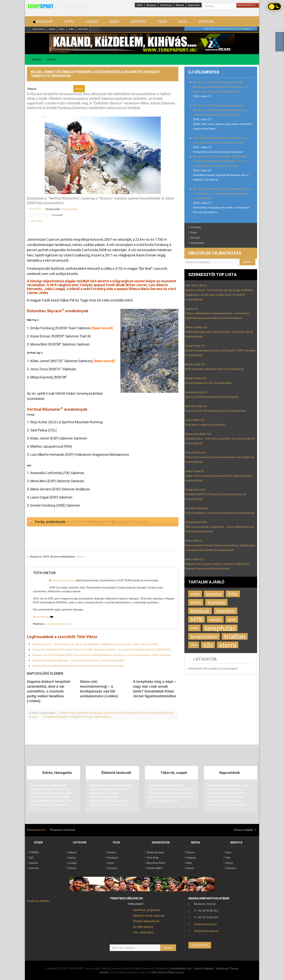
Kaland (72, 852)
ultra (194, 645)
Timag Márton (195, 490)
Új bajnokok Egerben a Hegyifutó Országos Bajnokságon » (78, 717)
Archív (81, 556)
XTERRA (34, 852)
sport (232, 619)
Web (189, 863)
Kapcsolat (194, 5)
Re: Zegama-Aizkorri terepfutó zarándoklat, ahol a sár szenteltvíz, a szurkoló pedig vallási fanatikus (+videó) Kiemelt (222, 193)
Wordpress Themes (227, 968)
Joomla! (104, 972)
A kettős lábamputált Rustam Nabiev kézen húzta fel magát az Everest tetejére (78, 666)
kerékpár (200, 611)
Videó (71, 29)
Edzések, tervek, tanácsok (149, 916)
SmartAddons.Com (181, 968)
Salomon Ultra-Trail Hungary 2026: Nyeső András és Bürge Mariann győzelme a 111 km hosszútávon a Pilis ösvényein (102, 655)
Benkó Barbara (156, 852)
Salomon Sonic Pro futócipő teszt (215, 411)
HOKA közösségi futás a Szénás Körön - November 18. (219, 334)
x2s (208, 645)
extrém (214, 594)
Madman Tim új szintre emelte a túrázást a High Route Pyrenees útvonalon (217, 566)
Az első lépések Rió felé (208, 383)
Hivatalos (196, 227)
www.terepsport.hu (63, 580)
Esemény (231, 868)
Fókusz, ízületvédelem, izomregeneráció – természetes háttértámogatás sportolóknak (217, 315)
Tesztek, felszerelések (146, 921)
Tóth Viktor (37, 221)
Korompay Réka (196, 392)
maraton (226, 611)
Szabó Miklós (195, 420)
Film (228, 857)
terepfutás (220, 628)
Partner (191, 852)
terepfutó (62, 561)
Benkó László (195, 364)
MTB (197, 619)
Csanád (240, 29)
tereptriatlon (204, 636)
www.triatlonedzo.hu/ (58, 624)
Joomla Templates (204, 968)
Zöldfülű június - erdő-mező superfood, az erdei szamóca (220, 441)
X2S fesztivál (39, 29)
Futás (111, 863)
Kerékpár (113, 857)
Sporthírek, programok (146, 910)
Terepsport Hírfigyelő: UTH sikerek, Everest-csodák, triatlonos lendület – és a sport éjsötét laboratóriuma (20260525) (101, 649)
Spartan (33, 863)
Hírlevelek (83, 29)
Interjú (190, 868)
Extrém (72, 868)
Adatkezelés (197, 243)
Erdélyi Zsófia (196, 378)
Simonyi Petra (195, 452)
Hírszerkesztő (196, 522)
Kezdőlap (37, 60)
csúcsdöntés (81, 561)
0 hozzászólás (69, 209)
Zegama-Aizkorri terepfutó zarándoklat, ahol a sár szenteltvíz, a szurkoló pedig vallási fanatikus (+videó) (49, 691)
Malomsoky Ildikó (198, 434)
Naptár (52, 29)
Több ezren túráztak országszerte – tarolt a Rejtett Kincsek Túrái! (220, 529)
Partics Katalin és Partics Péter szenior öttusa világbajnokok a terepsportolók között (220, 548)
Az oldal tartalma (143, 927)
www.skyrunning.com (131, 522)
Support (192, 309)
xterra (228, 645)
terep (194, 628)
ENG (140, 5)
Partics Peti (194, 541)
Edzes (62, 29)
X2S (31, 857)
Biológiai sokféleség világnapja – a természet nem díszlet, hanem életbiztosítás (78, 660)
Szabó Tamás (195, 471)
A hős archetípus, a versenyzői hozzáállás (220, 513)
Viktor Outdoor (196, 327)
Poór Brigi (153, 857)
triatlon (235, 636)
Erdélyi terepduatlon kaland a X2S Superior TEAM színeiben (220, 353)
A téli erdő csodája (205, 425)
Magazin (191, 857)
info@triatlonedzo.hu (206, 931)
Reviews (151, 5)
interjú (196, 602)
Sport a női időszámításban (212, 397)
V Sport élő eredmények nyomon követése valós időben (219, 459)
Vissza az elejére (245, 830)
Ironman (216, 602)
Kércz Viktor (194, 559)
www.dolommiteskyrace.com (89, 522)
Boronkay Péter (196, 406)
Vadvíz (72, 857)
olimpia (215, 619)
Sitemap (195, 238)
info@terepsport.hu (205, 924)
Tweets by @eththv (38, 901)
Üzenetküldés (200, 945)
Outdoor (113, 868)
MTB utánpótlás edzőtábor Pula (214, 369)
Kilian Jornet (43, 561)
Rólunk (180, 5)
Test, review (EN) (143, 932)
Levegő (72, 863)
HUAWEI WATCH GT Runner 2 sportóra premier (215, 496)
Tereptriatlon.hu (36, 830)
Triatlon (112, 852)
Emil (232, 29)
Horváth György (196, 508)
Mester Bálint (155, 868)
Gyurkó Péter (195, 346)
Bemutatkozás (43, 617)
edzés (195, 594)
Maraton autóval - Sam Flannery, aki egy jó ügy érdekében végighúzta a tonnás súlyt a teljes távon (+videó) (95, 644)
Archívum (166, 5)
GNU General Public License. (168, 972)
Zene (229, 852)
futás (233, 594)
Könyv (229, 863)
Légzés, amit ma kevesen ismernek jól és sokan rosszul (219, 478)
